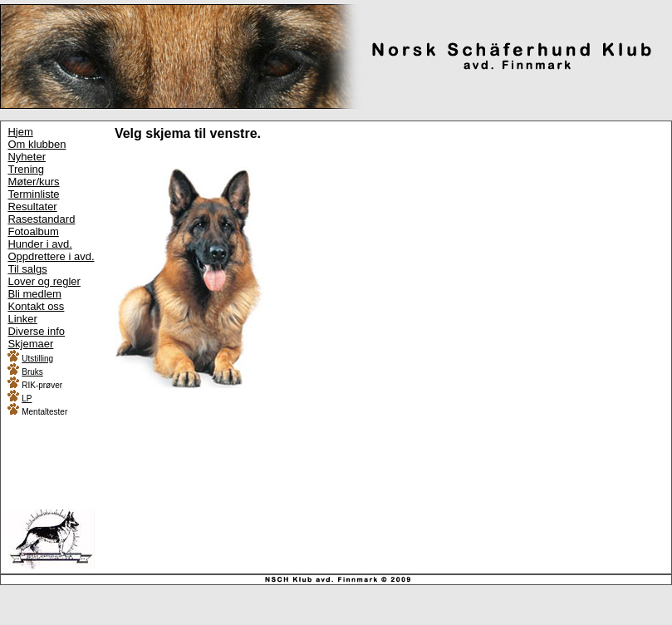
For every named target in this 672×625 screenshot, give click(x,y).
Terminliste (33, 194)
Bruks (32, 372)
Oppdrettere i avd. (51, 256)
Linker (22, 319)
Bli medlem (34, 294)
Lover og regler (44, 281)
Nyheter (27, 157)
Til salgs (27, 269)
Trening (26, 169)
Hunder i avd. (39, 244)
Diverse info (36, 331)
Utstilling (37, 359)
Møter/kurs (33, 182)
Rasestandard (41, 219)
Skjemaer (30, 344)
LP (27, 399)
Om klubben (37, 144)
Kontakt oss (36, 306)
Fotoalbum (33, 231)
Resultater (32, 207)
